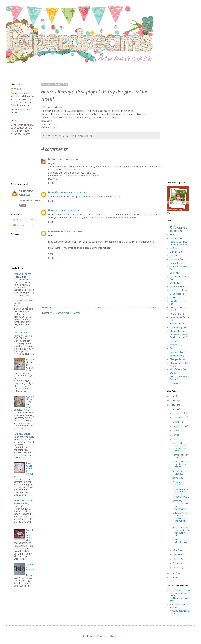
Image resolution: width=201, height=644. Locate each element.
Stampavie (175, 360)
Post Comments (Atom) (67, 313)
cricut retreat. (177, 290)
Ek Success (175, 294)
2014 (173, 405)
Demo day (178, 478)
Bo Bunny (175, 238)
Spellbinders (176, 356)
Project (173, 341)
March (176, 559)
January (177, 568)
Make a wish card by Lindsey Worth (181, 464)
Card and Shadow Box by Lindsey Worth (180, 447)
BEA (172, 235)
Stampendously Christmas (181, 456)
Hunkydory (175, 314)
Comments (20, 225)
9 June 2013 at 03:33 (77, 193)
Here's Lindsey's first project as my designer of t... (181, 532)
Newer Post (48, 308)
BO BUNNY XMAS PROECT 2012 (179, 243)
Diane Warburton (57, 193)
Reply (51, 183)
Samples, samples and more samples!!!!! (180, 505)
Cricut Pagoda (177, 287)
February (178, 563)
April (175, 555)
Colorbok (174, 259)
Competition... (30, 361)
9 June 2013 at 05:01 (69, 211)
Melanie (18, 89)
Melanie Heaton (178, 331)
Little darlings (177, 328)
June (175, 439)
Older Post (154, 308)
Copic (173, 273)
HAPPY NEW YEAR (23, 501)
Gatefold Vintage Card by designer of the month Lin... (181, 518)
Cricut (173, 283)
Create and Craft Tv (180, 277)
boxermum (54, 232)
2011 (173, 578)
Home (101, 308)
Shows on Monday (178, 473)
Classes (174, 256)
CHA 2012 (175, 252)
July (175, 435)
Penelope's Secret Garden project (179, 336)
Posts (17, 220)
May (175, 550)
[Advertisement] (86, 70)
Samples (174, 345)
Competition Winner (180, 267)
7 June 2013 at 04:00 (67, 159)
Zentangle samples (30, 569)
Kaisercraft (175, 324)
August (177, 431)
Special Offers (177, 352)
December (178, 413)
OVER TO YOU (21, 333)
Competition (176, 263)
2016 (173, 396)
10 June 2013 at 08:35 (71, 232)
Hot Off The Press (179, 301)
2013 (173, 409)
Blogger (114, 636)
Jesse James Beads (179, 318)
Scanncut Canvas (22, 274)
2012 (173, 573)
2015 (173, 401)
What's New (176, 369)
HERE (14, 131)
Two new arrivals (22, 434)
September (179, 426)
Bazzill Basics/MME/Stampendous (179, 229)
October (177, 422)
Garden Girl (175, 298)
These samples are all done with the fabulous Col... (181, 493)
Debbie (52, 159)
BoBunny (174, 248)
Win (172, 373)
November (179, 417)
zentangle (175, 383)
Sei (171, 349)
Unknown (53, 211)
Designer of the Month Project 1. (181, 542)
